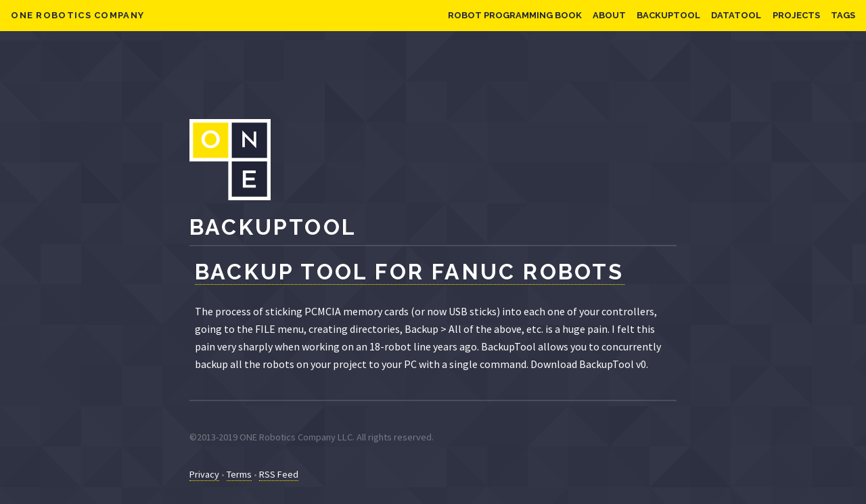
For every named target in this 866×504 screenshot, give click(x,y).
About (609, 15)
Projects (796, 15)
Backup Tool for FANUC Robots (410, 272)
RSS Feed (279, 474)
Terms (239, 474)
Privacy (204, 474)
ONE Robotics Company (77, 15)
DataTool (736, 15)
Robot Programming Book (515, 15)
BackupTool (668, 15)
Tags (843, 15)
